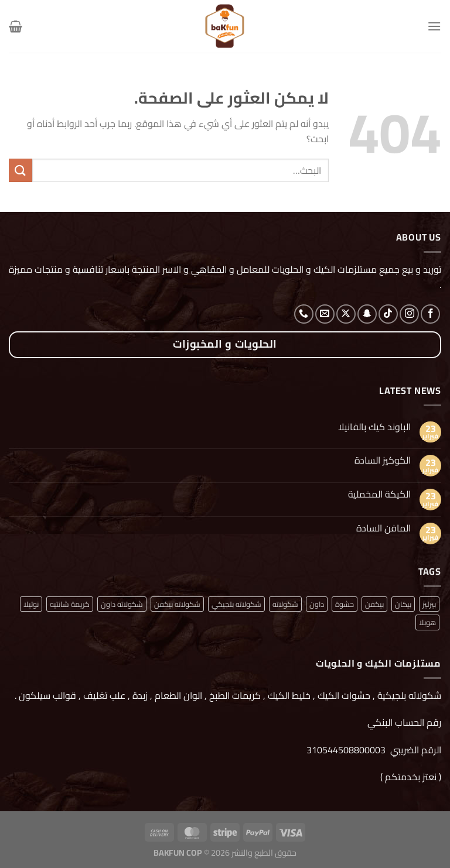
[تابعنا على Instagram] (409, 314)
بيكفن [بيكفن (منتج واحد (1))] (374, 604)
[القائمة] (434, 26)
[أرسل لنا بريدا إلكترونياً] (325, 314)
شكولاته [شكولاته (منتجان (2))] (285, 604)
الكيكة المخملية (379, 494)
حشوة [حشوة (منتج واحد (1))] (345, 604)
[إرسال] (21, 170)
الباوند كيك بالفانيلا (374, 427)
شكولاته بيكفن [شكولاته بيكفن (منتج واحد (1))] (177, 604)
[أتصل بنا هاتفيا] (304, 314)
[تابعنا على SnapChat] (367, 314)
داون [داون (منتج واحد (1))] (317, 604)
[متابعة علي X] (346, 314)
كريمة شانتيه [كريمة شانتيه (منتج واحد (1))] (70, 604)
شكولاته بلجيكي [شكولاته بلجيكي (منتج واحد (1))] (236, 604)
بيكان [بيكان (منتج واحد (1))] (403, 604)
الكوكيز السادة (383, 460)
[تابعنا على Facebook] (430, 314)
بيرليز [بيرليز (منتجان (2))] (429, 604)
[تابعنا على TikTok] (388, 314)
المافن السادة (383, 528)
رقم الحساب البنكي (403, 722)
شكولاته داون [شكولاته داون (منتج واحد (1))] (122, 604)
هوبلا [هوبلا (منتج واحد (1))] (427, 622)
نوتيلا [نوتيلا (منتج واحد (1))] (31, 604)
